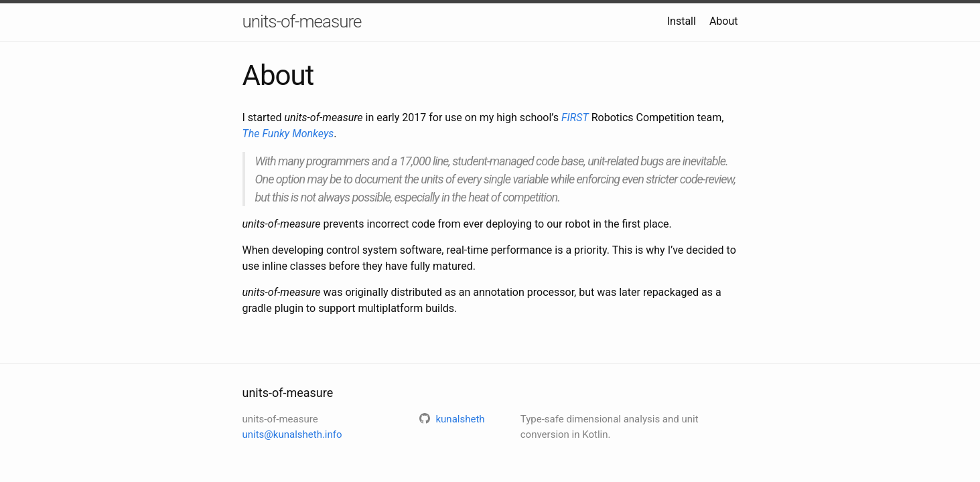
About (724, 21)
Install (682, 21)
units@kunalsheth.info (292, 434)
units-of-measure (302, 21)
